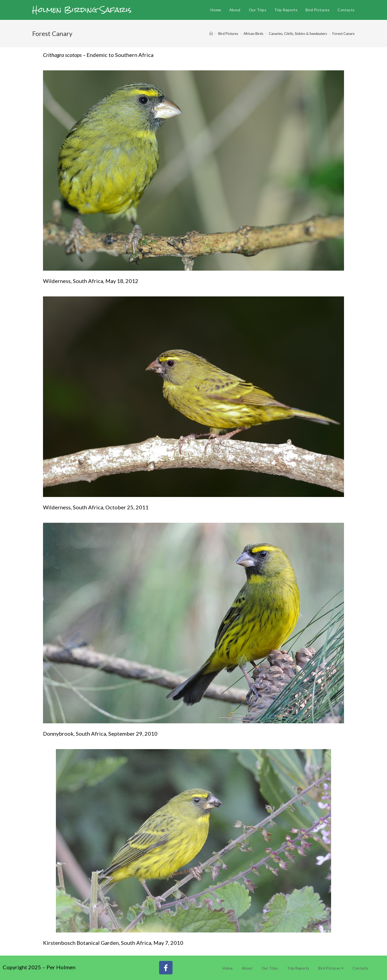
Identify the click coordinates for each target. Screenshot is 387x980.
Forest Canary (344, 34)
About (247, 968)
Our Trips (270, 968)
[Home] (211, 34)
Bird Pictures (331, 968)
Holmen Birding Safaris (82, 10)
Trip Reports (298, 968)
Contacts (360, 968)
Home (227, 968)
